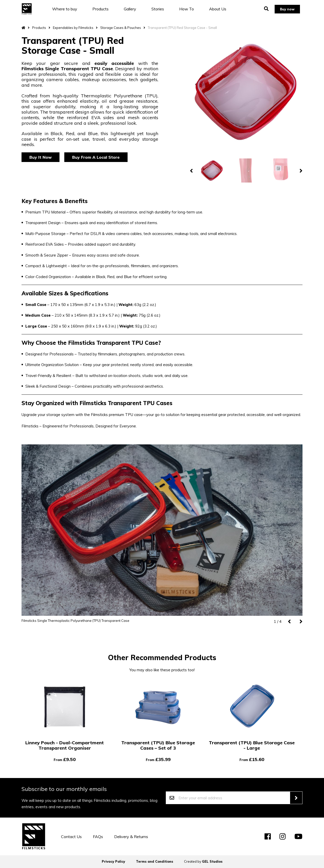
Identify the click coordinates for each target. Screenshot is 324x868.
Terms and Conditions (155, 861)
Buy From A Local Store (96, 157)
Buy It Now (40, 157)
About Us (221, 9)
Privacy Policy (113, 861)
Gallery (134, 9)
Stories (161, 9)
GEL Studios (212, 861)
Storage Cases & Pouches (121, 28)
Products (104, 9)
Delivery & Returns (131, 837)
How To (190, 9)
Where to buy (68, 9)
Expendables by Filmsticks (73, 28)
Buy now (286, 9)
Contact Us (71, 837)
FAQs (98, 837)
